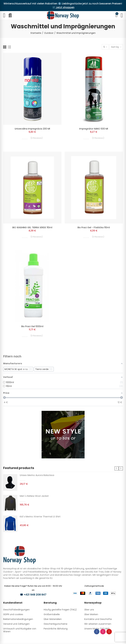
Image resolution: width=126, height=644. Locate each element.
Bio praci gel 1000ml (32, 326)
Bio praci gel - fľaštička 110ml (94, 227)
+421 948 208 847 (35, 595)
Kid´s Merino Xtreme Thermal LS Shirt (40, 517)
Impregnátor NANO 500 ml (94, 129)
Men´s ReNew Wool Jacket (34, 496)
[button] (117, 468)
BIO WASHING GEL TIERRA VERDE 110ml (32, 227)
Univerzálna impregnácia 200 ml (32, 129)
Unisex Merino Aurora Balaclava (37, 475)
